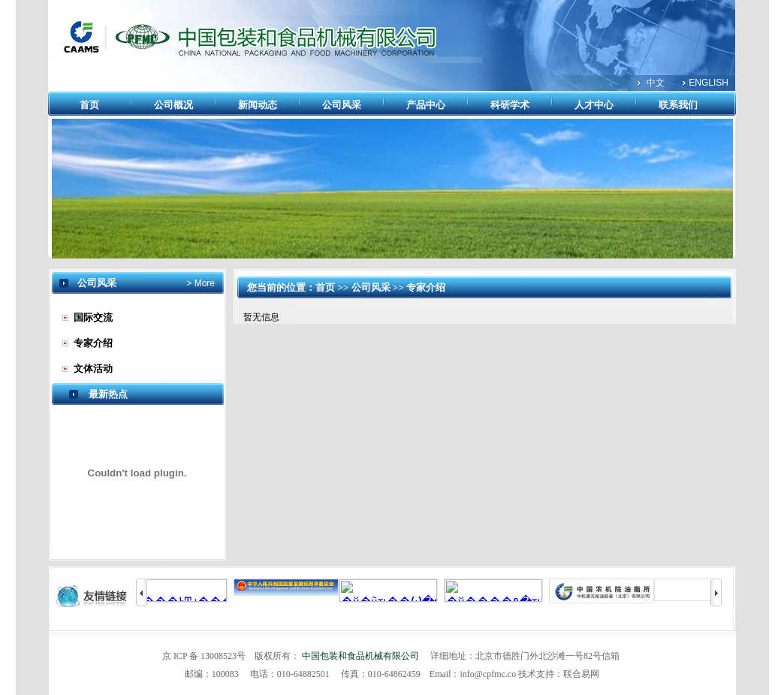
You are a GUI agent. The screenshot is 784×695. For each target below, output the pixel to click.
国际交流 (93, 317)
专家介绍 (93, 343)
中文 (656, 83)
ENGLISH (709, 83)
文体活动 (93, 369)
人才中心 (594, 105)
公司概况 (173, 105)
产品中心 (426, 105)
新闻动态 (258, 105)
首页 (89, 105)
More (203, 283)
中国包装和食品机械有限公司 (360, 656)
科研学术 (510, 105)
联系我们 (678, 105)
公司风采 (342, 105)
